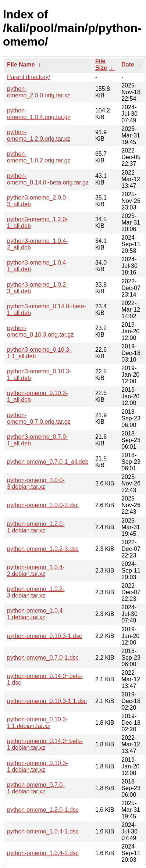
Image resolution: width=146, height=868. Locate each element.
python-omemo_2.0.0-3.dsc (43, 505)
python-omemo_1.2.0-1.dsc (43, 810)
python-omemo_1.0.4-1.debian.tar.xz (36, 614)
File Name (21, 64)
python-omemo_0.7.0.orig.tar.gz (39, 418)
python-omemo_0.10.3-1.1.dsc (47, 701)
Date (128, 64)
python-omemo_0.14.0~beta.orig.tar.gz (48, 179)
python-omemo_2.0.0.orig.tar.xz (39, 92)
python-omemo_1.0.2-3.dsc (43, 549)
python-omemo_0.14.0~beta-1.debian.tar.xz (45, 744)
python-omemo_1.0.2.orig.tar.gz (39, 157)
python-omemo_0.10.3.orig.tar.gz (40, 331)
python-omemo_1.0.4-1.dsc (43, 831)
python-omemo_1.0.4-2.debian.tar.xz (36, 571)
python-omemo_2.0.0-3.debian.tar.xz (36, 483)
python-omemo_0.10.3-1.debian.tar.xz (37, 766)
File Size (101, 64)
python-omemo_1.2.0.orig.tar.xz (39, 135)
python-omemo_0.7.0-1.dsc (43, 658)
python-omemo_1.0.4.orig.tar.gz (39, 114)
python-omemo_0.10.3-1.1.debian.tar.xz (37, 723)
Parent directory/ (29, 77)
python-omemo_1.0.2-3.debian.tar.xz (36, 592)
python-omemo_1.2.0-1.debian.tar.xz (36, 527)
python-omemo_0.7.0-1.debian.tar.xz (36, 788)
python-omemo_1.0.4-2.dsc (43, 853)
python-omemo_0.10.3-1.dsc (44, 636)
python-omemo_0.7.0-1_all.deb (48, 462)
